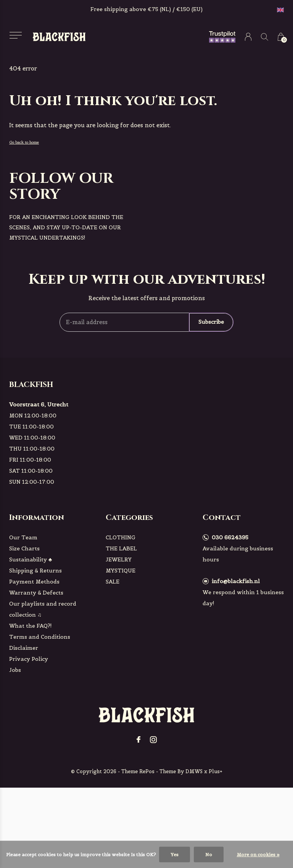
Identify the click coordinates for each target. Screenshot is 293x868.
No (209, 854)
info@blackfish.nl (236, 581)
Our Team (23, 537)
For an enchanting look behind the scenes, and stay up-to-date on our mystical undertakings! (66, 227)
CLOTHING (121, 537)
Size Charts (24, 548)
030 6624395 (230, 537)
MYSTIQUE (121, 571)
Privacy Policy (29, 659)
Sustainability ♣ (31, 559)
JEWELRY (119, 559)
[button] (15, 35)
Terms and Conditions (40, 637)
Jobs (15, 670)
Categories (129, 517)
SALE (113, 582)
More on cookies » (258, 854)
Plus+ (216, 771)
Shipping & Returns (35, 571)
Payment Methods (34, 582)
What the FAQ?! (31, 626)
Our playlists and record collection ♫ (43, 609)
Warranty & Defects (36, 593)
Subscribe (211, 322)
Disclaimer (24, 648)
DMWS (194, 771)
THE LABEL (121, 548)
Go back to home (24, 142)
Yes (175, 854)
